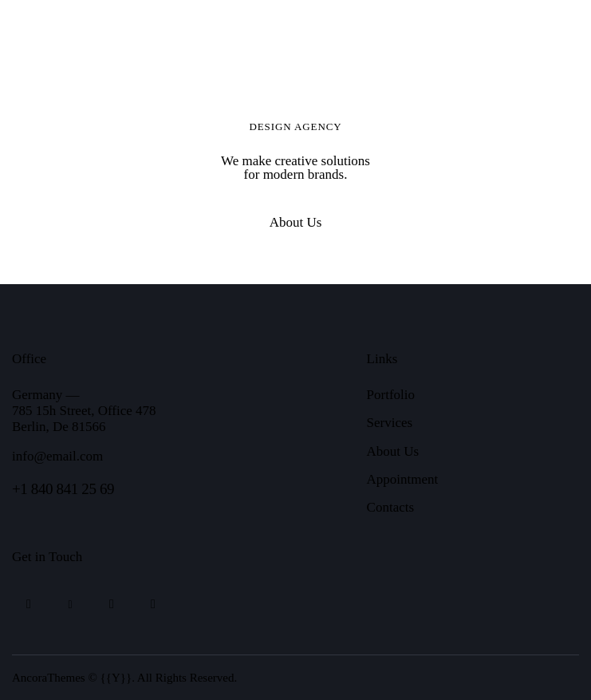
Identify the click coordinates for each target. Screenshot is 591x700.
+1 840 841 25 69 (63, 489)
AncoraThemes (49, 678)
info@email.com (57, 456)
